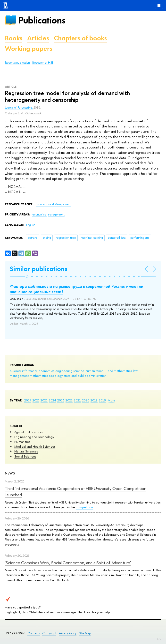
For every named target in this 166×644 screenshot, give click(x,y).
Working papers (29, 48)
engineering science (70, 371)
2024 (52, 400)
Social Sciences (25, 456)
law (135, 371)
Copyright (49, 633)
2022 (69, 400)
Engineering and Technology (34, 437)
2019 (94, 400)
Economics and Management (54, 204)
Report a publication (17, 63)
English (31, 225)
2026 (36, 400)
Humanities (22, 442)
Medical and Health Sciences (35, 446)
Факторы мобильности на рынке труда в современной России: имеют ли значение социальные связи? (77, 289)
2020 (86, 400)
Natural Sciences (26, 451)
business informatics (24, 371)
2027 (28, 400)
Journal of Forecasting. (19, 108)
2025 (44, 400)
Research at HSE (43, 63)
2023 (61, 400)
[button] (27, 277)
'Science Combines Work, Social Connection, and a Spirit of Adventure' (68, 563)
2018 (102, 400)
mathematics (39, 376)
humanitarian (94, 371)
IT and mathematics (118, 371)
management (19, 376)
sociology (56, 376)
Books (14, 38)
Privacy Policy (68, 633)
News (10, 473)
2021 (77, 400)
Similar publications (38, 269)
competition (84, 507)
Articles (38, 38)
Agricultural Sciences (29, 432)
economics (46, 371)
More (112, 400)
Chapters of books (80, 38)
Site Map (85, 633)
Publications (42, 20)
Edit (159, 639)
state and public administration (85, 376)
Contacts (34, 633)
